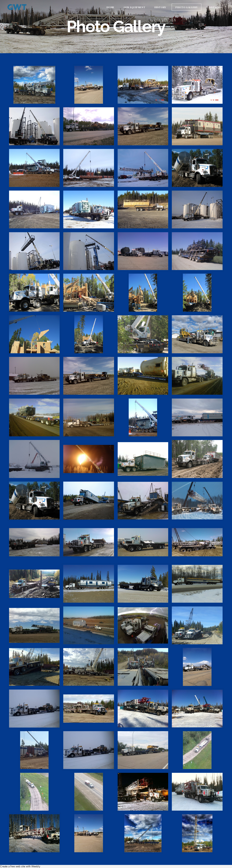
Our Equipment (134, 7)
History (160, 7)
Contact (213, 7)
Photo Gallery (187, 7)
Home (110, 7)
